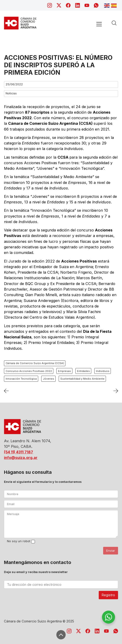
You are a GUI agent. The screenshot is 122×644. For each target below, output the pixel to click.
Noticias (11, 93)
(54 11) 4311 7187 (19, 452)
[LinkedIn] (78, 5)
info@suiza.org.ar (21, 458)
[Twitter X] (59, 5)
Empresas (64, 371)
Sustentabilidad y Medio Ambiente (82, 379)
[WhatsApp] (96, 5)
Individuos (103, 371)
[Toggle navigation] (99, 24)
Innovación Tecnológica (21, 379)
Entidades (83, 371)
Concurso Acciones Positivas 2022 (29, 371)
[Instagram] (50, 5)
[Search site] (114, 23)
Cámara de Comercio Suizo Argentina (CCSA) (35, 363)
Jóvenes (49, 379)
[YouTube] (87, 5)
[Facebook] (68, 5)
